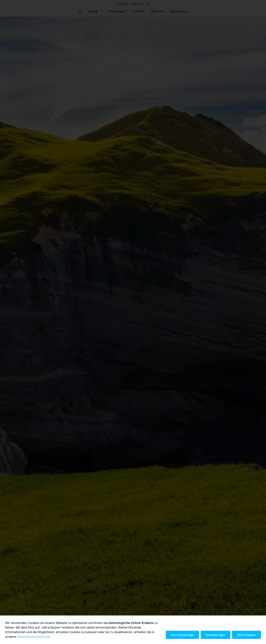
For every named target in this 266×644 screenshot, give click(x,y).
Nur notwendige (182, 635)
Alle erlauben (246, 635)
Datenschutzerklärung (33, 637)
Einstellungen (216, 635)
